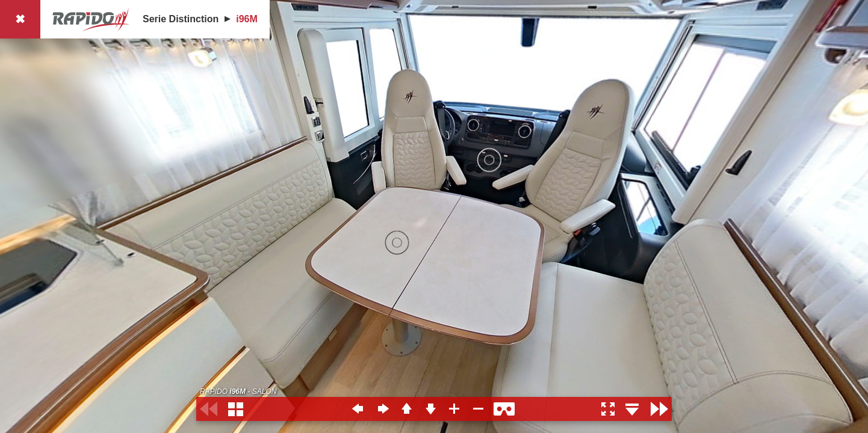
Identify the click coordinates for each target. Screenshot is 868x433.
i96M (247, 19)
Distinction (194, 19)
